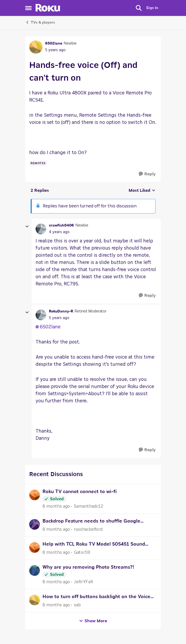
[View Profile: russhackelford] (35, 524)
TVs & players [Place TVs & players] (40, 22)
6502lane (50, 327)
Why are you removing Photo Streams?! (88, 567)
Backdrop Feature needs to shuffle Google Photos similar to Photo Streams (91, 522)
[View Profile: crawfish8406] (41, 229)
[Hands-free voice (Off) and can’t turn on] (59, 232)
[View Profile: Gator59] (35, 547)
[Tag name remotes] (38, 163)
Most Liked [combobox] (142, 191)
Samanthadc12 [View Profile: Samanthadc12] (88, 506)
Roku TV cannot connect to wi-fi (80, 492)
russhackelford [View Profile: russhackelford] (88, 529)
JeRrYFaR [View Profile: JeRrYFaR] (83, 582)
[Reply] (147, 174)
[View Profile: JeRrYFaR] (35, 571)
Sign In (152, 8)
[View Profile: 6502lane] (36, 47)
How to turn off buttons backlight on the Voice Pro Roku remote (96, 597)
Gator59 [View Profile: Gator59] (82, 552)
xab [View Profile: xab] (77, 605)
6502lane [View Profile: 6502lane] (54, 43)
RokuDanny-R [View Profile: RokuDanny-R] (61, 311)
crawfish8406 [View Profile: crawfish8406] (61, 225)
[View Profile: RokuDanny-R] (41, 315)
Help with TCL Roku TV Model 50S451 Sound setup (94, 545)
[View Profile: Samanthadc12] (35, 495)
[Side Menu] (28, 8)
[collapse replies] (27, 227)
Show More (93, 621)
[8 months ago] (56, 506)
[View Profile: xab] (35, 600)
